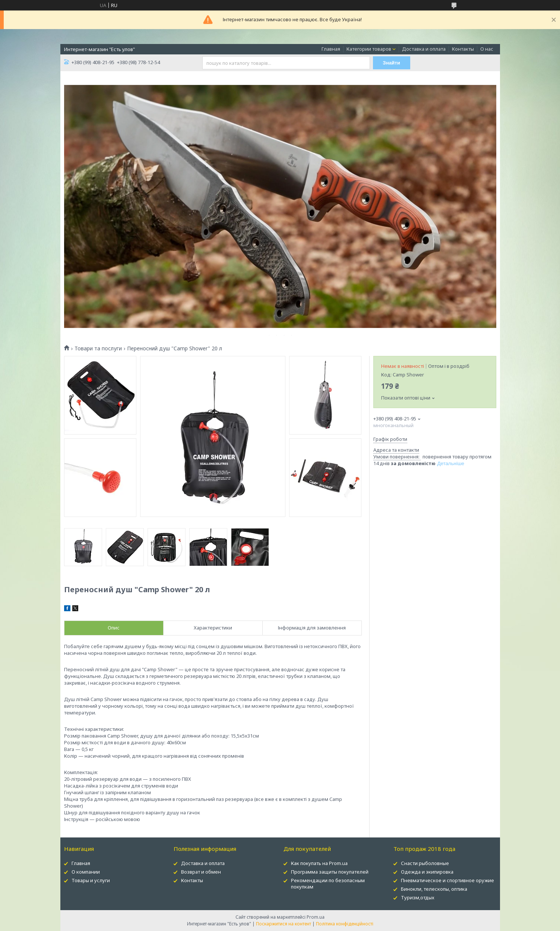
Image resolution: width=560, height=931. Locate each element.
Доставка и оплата (424, 49)
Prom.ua (316, 917)
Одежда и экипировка (427, 872)
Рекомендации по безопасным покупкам (328, 883)
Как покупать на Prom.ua (319, 863)
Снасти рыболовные (425, 863)
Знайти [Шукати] (391, 63)
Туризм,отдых (418, 897)
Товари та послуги (98, 348)
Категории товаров (369, 49)
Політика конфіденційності (345, 924)
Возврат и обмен (201, 872)
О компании (86, 872)
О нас (487, 49)
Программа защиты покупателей (330, 872)
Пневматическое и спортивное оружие (447, 880)
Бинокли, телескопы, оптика (434, 889)
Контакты (463, 49)
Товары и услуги (91, 880)
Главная (331, 49)
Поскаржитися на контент (284, 924)
